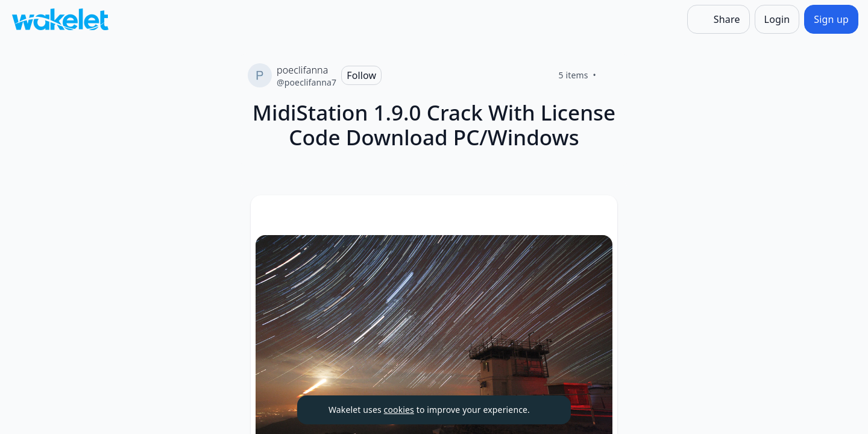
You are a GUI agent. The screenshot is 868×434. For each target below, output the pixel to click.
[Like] (611, 75)
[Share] (719, 19)
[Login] (777, 19)
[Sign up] (831, 19)
